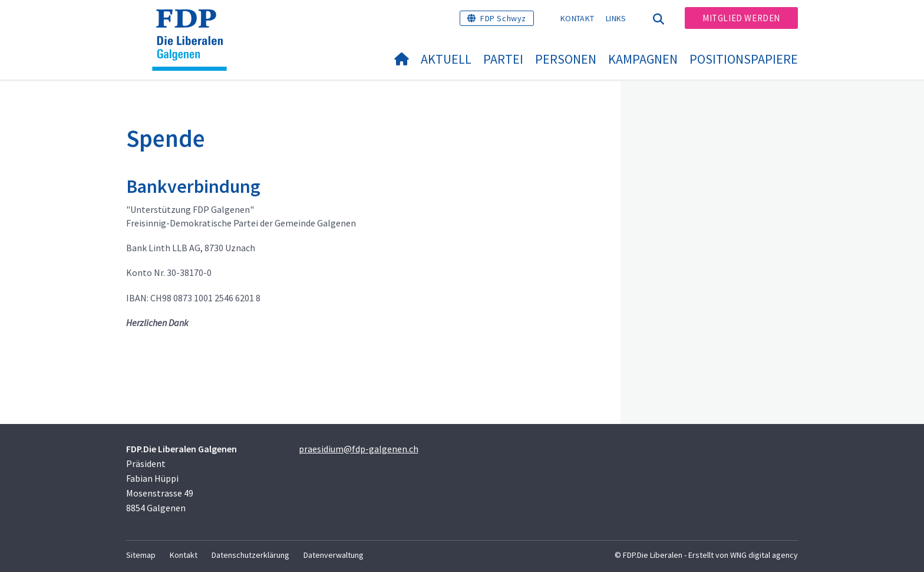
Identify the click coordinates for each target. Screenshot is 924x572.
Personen (566, 59)
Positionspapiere (744, 59)
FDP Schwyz (503, 18)
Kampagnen (643, 59)
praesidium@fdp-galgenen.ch (359, 449)
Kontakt (577, 18)
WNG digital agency (764, 555)
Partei (503, 59)
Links (616, 18)
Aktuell (446, 59)
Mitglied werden (741, 18)
